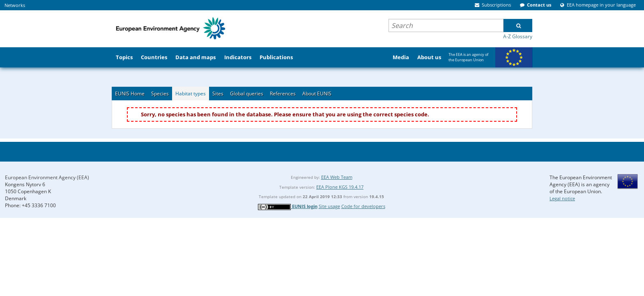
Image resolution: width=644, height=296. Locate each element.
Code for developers (363, 206)
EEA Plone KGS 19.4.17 (340, 187)
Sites (218, 94)
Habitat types (191, 94)
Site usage (329, 206)
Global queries (247, 94)
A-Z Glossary (518, 36)
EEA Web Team (337, 177)
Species (160, 94)
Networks (15, 5)
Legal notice (562, 198)
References (283, 94)
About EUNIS (317, 94)
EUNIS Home (130, 94)
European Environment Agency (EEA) (47, 177)
